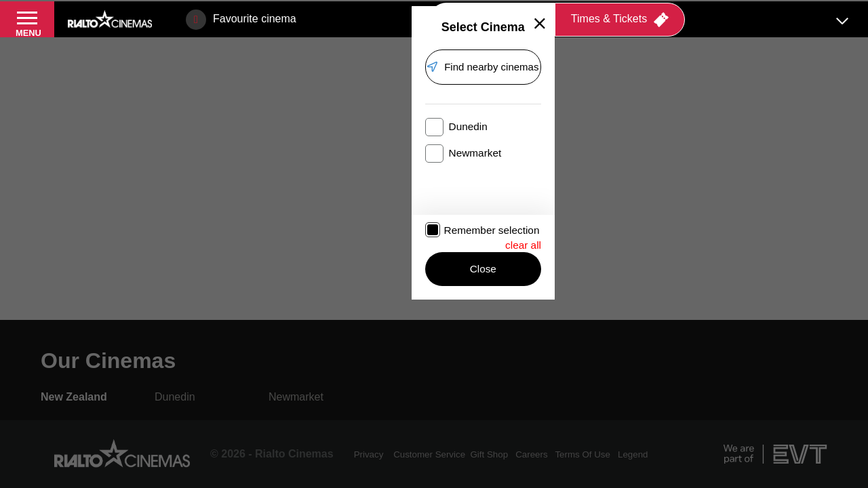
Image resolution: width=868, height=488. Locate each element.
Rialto (105, 10)
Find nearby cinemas (390, 138)
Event (209, 10)
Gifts (445, 10)
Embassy (310, 10)
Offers (388, 10)
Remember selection (289, 275)
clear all (523, 273)
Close (381, 303)
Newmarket (425, 198)
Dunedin (265, 198)
